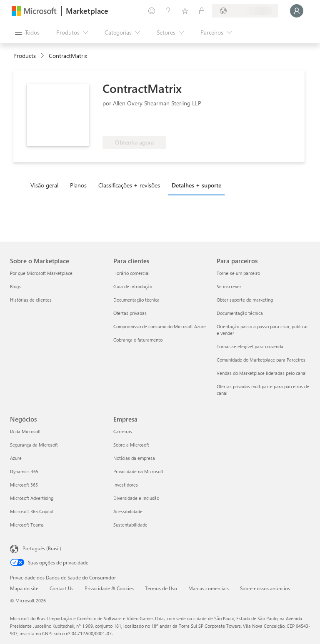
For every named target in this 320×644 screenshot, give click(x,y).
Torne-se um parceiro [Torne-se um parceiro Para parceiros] (238, 273)
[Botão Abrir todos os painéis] (27, 32)
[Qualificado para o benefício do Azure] (136, 123)
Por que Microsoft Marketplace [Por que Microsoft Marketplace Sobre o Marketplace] (41, 273)
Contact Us (61, 588)
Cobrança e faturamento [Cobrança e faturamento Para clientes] (138, 340)
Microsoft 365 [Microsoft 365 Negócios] (24, 485)
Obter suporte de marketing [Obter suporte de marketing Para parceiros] (245, 300)
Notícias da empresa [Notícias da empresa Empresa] (134, 458)
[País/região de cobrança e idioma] (245, 11)
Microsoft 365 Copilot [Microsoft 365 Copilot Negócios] (32, 511)
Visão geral (44, 185)
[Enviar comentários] (152, 11)
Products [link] (25, 56)
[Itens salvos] (185, 11)
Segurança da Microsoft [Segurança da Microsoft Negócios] (34, 445)
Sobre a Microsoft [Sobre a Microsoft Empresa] (131, 445)
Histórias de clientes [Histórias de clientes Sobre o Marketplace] (31, 300)
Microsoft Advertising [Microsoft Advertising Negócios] (32, 498)
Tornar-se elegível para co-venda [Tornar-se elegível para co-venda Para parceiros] (250, 346)
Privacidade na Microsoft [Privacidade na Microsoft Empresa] (138, 471)
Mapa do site (24, 588)
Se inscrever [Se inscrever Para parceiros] (229, 286)
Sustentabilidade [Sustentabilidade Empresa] (130, 525)
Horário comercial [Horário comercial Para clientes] (131, 273)
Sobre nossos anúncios (265, 588)
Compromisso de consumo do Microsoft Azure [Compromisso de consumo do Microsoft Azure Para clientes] (160, 326)
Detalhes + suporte (196, 185)
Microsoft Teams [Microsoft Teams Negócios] (27, 525)
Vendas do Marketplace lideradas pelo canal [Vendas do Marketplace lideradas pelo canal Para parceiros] (262, 373)
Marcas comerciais (209, 588)
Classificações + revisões (129, 185)
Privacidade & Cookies (109, 588)
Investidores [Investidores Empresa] (126, 485)
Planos (78, 185)
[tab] (46, 185)
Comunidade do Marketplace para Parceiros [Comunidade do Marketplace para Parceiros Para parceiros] (261, 360)
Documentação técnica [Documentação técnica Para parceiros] (240, 313)
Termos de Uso (161, 588)
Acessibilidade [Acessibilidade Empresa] (128, 511)
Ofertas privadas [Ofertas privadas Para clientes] (130, 313)
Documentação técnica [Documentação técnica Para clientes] (136, 300)
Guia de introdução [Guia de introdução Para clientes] (133, 286)
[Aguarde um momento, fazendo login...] (297, 11)
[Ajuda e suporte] (168, 11)
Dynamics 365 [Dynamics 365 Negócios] (24, 471)
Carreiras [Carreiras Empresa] (123, 431)
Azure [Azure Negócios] (16, 458)
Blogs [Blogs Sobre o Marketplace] (15, 286)
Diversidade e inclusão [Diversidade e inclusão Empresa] (136, 498)
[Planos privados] (202, 11)
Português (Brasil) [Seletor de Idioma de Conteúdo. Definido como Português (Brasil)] (42, 548)
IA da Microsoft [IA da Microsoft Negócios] (25, 431)
